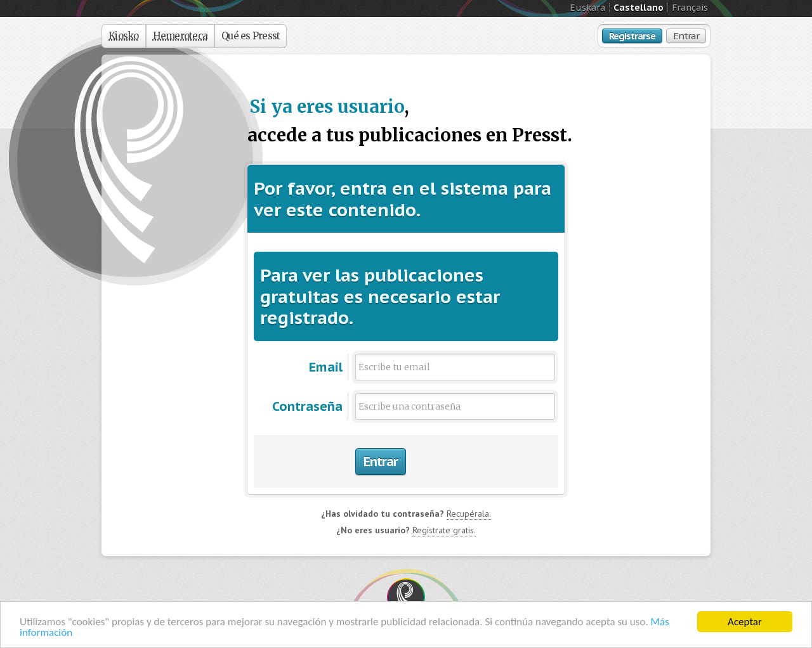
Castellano (638, 8)
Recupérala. (469, 514)
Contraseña (307, 406)
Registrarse (632, 36)
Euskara (587, 8)
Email (326, 367)
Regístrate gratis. (444, 530)
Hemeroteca (180, 36)
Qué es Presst (251, 36)
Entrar (686, 36)
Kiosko (124, 36)
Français (690, 8)
